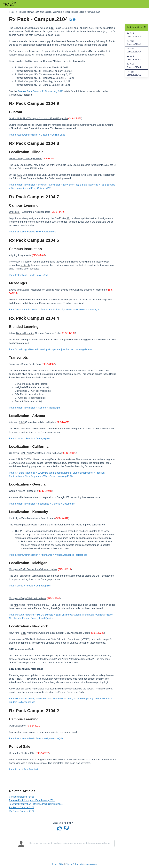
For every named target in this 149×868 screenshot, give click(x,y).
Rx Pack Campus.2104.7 (134, 50)
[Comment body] (71, 843)
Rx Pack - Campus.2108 (22, 807)
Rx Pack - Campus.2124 (22, 811)
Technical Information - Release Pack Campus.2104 (36, 804)
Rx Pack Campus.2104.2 (134, 73)
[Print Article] (74, 20)
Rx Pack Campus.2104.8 (134, 42)
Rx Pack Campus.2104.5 (134, 58)
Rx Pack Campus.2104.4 (134, 66)
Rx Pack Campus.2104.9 (134, 35)
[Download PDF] (71, 20)
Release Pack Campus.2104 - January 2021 (41, 91)
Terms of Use (58, 864)
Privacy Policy (72, 864)
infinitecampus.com (88, 864)
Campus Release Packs (21, 797)
